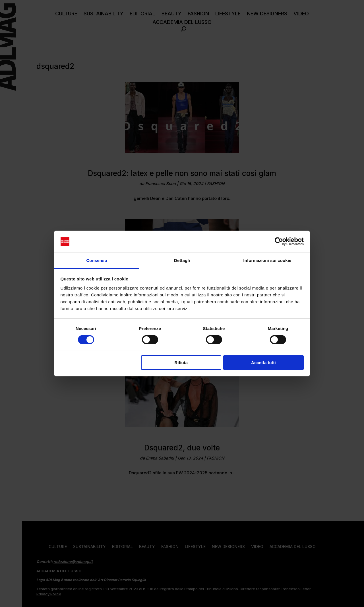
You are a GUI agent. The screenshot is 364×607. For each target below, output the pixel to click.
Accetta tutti (263, 363)
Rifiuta (181, 363)
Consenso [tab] (97, 260)
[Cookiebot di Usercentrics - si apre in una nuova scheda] (279, 241)
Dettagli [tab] (182, 260)
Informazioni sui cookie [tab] (267, 260)
